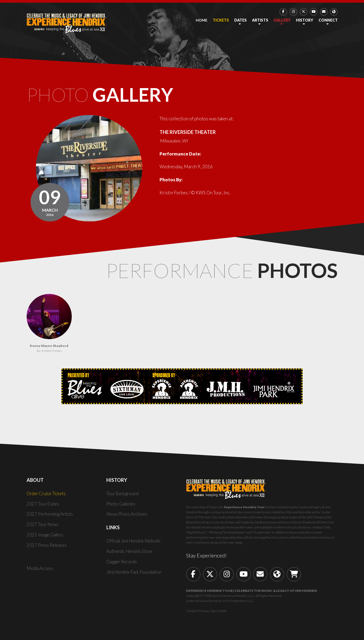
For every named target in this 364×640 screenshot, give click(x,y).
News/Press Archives (128, 516)
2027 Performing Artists (51, 516)
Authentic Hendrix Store (130, 553)
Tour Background (123, 495)
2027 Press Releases (47, 546)
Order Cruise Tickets (47, 495)
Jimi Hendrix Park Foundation (135, 573)
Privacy (204, 612)
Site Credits (219, 612)
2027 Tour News (43, 526)
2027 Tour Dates (43, 505)
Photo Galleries (122, 505)
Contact (192, 612)
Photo (105, 95)
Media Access (40, 570)
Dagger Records (122, 563)
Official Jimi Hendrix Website (135, 542)
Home (202, 20)
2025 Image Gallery (46, 536)
